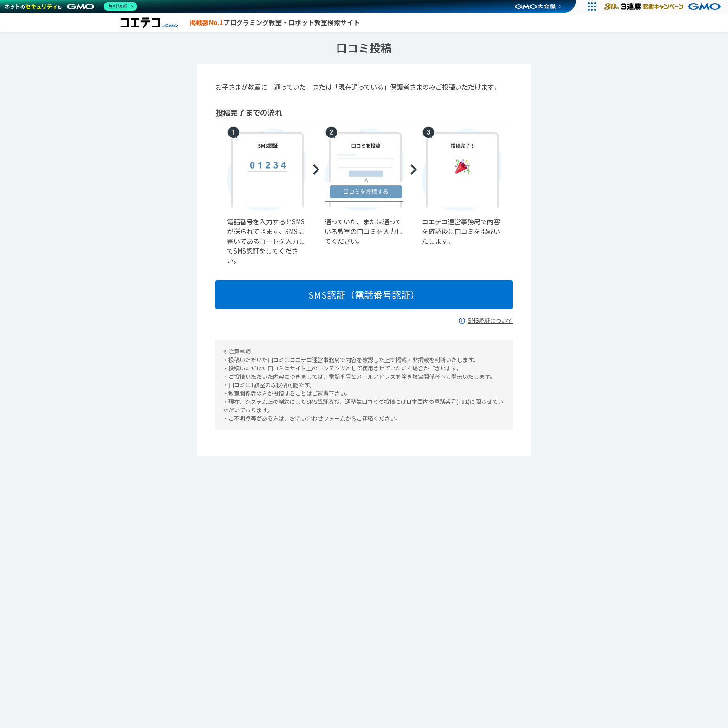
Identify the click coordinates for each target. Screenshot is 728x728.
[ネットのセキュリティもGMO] (71, 6)
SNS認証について (485, 321)
